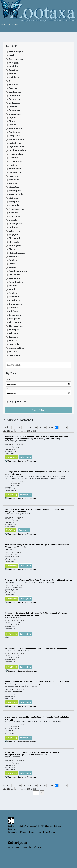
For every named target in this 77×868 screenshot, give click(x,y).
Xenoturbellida (16, 348)
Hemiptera (14, 158)
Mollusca (13, 198)
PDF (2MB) (11, 530)
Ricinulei (13, 286)
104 (27, 427)
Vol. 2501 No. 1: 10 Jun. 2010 (16, 760)
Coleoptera (14, 96)
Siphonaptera (15, 304)
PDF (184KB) (12, 457)
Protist (12, 264)
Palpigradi (14, 235)
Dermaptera (15, 114)
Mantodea (14, 183)
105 (32, 427)
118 (17, 431)
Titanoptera (15, 330)
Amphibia (13, 66)
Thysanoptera (16, 326)
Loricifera (14, 176)
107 (40, 427)
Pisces (12, 249)
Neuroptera (14, 216)
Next (33, 431)
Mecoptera (14, 187)
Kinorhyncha (15, 169)
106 (36, 427)
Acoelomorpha (16, 59)
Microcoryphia (16, 194)
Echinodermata (16, 128)
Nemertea (14, 213)
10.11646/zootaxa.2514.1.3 (15, 691)
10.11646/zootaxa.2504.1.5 (15, 727)
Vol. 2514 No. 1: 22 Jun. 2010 (16, 654)
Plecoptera (14, 256)
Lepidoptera (15, 172)
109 (48, 427)
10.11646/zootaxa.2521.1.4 (15, 587)
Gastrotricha (15, 143)
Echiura (12, 125)
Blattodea (14, 85)
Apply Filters (38, 410)
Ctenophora (15, 110)
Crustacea (14, 106)
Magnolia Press (27, 832)
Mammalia (14, 180)
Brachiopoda (15, 92)
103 (23, 427)
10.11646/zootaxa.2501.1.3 (15, 762)
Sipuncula (14, 308)
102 (19, 427)
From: (9, 379)
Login (15, 24)
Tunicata (13, 341)
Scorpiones (14, 300)
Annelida (13, 70)
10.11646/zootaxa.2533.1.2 (15, 446)
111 (57, 427)
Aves (11, 81)
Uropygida (14, 344)
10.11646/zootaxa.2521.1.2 (15, 623)
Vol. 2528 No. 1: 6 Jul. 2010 (16, 482)
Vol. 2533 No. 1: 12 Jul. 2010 (16, 444)
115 (4, 431)
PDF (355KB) (12, 599)
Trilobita (13, 337)
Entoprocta (14, 136)
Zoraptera (14, 352)
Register (6, 24)
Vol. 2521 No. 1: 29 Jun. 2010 (16, 586)
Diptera (12, 121)
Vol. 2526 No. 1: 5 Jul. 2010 (16, 517)
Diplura (12, 117)
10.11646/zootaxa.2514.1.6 (15, 656)
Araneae (13, 74)
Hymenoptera (15, 161)
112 (61, 427)
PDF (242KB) (12, 773)
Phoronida (14, 242)
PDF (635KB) (12, 634)
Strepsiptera (15, 315)
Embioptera (14, 132)
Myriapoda (14, 202)
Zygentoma (14, 355)
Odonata (13, 220)
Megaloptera (15, 191)
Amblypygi (14, 63)
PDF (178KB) (12, 566)
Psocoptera (14, 275)
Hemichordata (16, 154)
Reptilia (13, 289)
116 (9, 431)
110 (52, 427)
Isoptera (13, 165)
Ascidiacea (14, 77)
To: (8, 388)
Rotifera (13, 293)
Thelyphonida (16, 322)
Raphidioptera (16, 282)
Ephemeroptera (16, 139)
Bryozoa (13, 88)
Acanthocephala (17, 52)
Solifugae (13, 311)
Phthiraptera (15, 246)
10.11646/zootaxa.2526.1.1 (15, 519)
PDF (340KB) (12, 702)
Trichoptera (15, 333)
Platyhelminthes (17, 253)
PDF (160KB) (12, 738)
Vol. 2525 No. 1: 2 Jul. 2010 (16, 553)
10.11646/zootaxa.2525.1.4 (15, 554)
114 (69, 427)
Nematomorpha (16, 209)
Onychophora (15, 224)
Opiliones (13, 227)
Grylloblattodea (17, 147)
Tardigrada (14, 319)
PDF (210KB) (12, 495)
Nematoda (14, 205)
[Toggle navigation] (4, 29)
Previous (7, 427)
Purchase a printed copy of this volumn (22, 461)
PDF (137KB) (12, 667)
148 (29, 431)
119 (21, 431)
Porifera (13, 260)
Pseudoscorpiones (18, 271)
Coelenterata (15, 99)
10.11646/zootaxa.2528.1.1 (15, 483)
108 (44, 427)
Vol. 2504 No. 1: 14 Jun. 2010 (16, 725)
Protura (13, 267)
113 (65, 427)
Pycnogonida (15, 278)
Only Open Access (17, 402)
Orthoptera (14, 231)
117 (13, 431)
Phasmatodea (15, 238)
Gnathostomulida (17, 150)
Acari (11, 55)
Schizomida (14, 297)
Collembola (15, 103)
